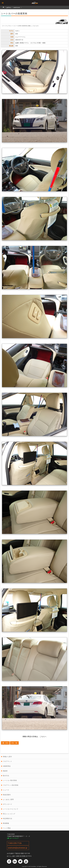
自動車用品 (7, 766)
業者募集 (6, 823)
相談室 (5, 771)
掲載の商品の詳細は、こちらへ (34, 736)
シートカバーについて (11, 809)
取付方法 (6, 776)
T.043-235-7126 (15, 843)
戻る (14, 743)
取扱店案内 (7, 795)
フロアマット (8, 761)
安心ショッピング (9, 814)
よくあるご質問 (8, 799)
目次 (5, 743)
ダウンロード (8, 804)
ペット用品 (7, 828)
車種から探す (8, 757)
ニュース (6, 790)
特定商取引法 (8, 819)
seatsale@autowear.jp (18, 848)
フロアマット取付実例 (11, 785)
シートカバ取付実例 (10, 780)
